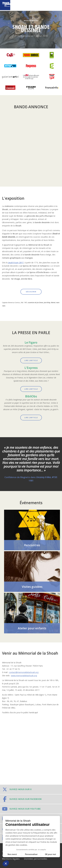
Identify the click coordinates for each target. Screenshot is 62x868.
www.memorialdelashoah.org (24, 676)
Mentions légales (11, 859)
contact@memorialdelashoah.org (24, 672)
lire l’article (31, 389)
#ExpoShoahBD (31, 21)
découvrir (31, 292)
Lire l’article (31, 361)
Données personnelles (36, 859)
